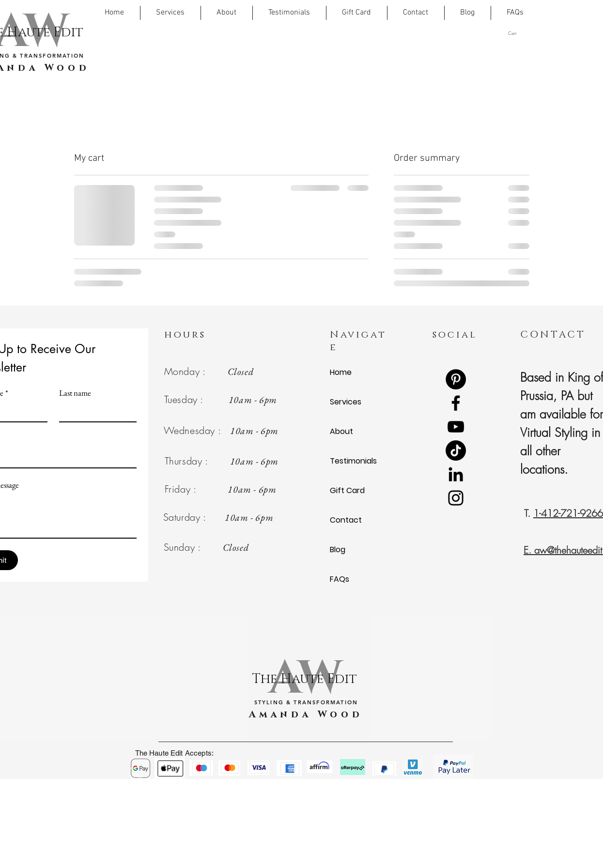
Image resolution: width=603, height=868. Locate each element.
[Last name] (95, 412)
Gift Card (347, 490)
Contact (346, 520)
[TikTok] (456, 450)
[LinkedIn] (456, 474)
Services (346, 402)
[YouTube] (456, 427)
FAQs (340, 579)
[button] (521, 33)
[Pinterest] (456, 379)
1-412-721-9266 (568, 513)
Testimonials (353, 461)
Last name (75, 393)
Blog (338, 550)
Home (341, 372)
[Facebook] (456, 403)
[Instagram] (456, 498)
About (341, 431)
